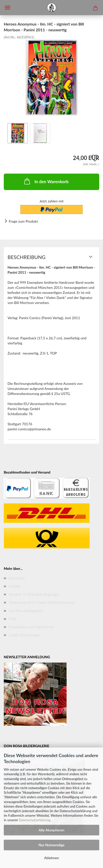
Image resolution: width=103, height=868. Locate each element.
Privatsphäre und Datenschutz (31, 627)
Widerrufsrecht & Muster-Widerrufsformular (42, 602)
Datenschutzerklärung (35, 820)
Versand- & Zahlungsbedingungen (34, 594)
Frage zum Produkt (23, 221)
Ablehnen (52, 858)
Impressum (17, 578)
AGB (12, 619)
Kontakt (14, 586)
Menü (8, 8)
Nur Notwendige (51, 845)
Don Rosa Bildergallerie (26, 611)
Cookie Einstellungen (24, 635)
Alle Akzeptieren (52, 830)
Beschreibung (27, 257)
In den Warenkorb (46, 181)
